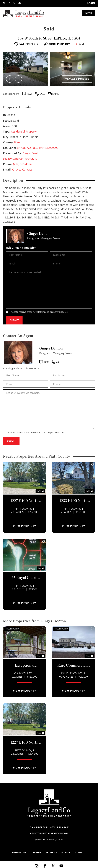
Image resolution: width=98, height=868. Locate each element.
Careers (34, 852)
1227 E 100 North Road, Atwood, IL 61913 (24, 501)
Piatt (17, 142)
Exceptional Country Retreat (24, 666)
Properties (16, 852)
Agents (68, 852)
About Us (51, 852)
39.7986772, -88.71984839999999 (37, 148)
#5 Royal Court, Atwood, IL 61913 (24, 578)
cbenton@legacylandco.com (49, 833)
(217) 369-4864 (22, 164)
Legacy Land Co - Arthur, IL (20, 159)
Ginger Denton (32, 153)
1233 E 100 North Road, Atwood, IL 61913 (73, 501)
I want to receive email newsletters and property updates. (39, 312)
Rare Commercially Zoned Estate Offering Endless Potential (73, 666)
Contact (84, 852)
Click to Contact (22, 169)
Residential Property (24, 131)
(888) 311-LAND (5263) (49, 839)
